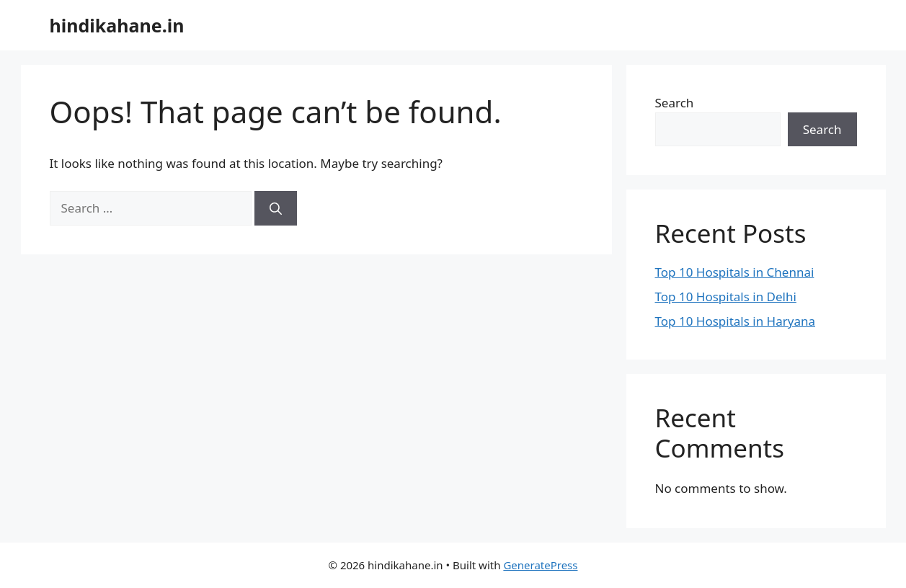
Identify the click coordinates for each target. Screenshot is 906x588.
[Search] (276, 208)
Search (675, 103)
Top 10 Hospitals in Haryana (736, 321)
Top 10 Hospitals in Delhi (726, 297)
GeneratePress (540, 565)
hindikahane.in (117, 25)
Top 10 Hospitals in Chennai (735, 272)
